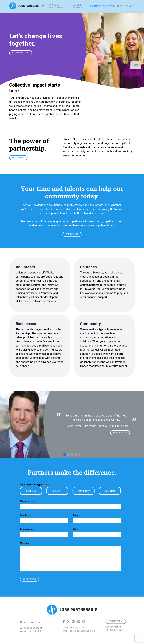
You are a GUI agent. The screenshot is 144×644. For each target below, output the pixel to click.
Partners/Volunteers (102, 9)
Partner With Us (21, 53)
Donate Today (116, 622)
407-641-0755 (77, 629)
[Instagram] (84, 623)
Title (75, 530)
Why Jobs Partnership (56, 9)
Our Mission (19, 158)
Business (31, 492)
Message (25, 544)
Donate (130, 9)
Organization (27, 530)
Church (57, 492)
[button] (64, 456)
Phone (76, 516)
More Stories (119, 433)
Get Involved (72, 235)
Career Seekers (77, 9)
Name (27, 502)
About (120, 9)
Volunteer (110, 492)
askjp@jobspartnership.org (82, 632)
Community (84, 492)
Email (27, 516)
